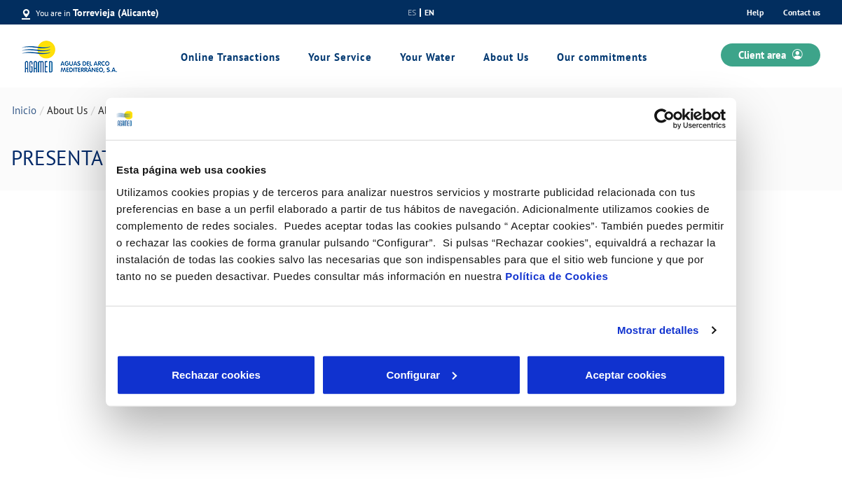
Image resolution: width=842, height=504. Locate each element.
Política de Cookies (557, 275)
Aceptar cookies (626, 374)
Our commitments (602, 57)
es (412, 13)
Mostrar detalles (658, 330)
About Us (506, 57)
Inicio (24, 110)
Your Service (340, 57)
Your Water (428, 57)
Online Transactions (230, 57)
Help (755, 12)
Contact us (802, 12)
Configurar (421, 374)
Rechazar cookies (216, 374)
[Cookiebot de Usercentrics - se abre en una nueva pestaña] (664, 119)
